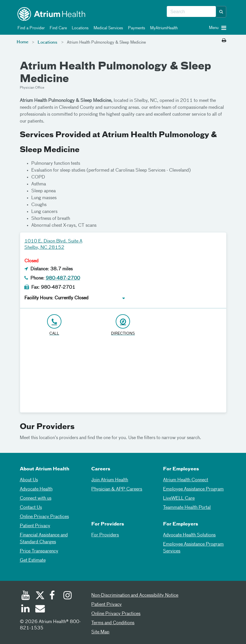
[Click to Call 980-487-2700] (54, 325)
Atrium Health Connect (186, 480)
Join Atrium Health (110, 480)
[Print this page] (224, 41)
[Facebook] (54, 596)
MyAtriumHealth (163, 28)
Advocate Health (36, 489)
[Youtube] (26, 596)
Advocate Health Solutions (189, 535)
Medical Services (107, 28)
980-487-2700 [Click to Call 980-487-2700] (63, 278)
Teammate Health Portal (187, 508)
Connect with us (36, 498)
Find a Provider (30, 28)
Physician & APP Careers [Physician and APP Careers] (117, 489)
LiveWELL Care (179, 498)
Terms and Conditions (113, 623)
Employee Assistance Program (193, 489)
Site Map (100, 632)
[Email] (40, 609)
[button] (221, 12)
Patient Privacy (35, 526)
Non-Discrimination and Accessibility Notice (135, 595)
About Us (29, 480)
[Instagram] (68, 596)
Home (23, 42)
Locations (79, 28)
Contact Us (31, 508)
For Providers (105, 535)
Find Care (57, 28)
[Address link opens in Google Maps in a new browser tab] (123, 325)
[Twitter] (40, 596)
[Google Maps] (123, 377)
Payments (136, 28)
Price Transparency (39, 551)
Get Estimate (33, 560)
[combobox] (191, 12)
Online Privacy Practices (44, 517)
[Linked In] (26, 609)
